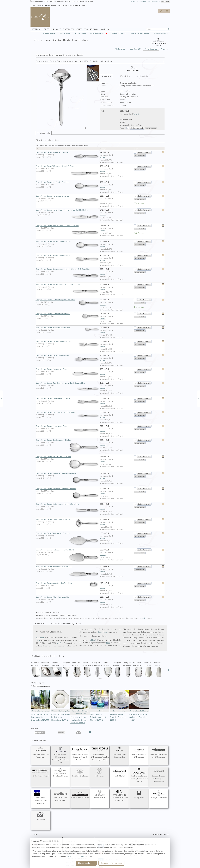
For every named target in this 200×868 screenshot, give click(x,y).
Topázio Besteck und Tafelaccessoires (139, 752)
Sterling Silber (74, 5)
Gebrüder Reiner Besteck (80, 773)
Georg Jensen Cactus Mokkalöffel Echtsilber (68, 328)
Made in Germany (99, 33)
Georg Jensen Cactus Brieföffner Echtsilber (68, 597)
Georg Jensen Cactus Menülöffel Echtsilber (68, 182)
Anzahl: (123, 128)
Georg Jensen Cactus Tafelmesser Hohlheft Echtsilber (68, 166)
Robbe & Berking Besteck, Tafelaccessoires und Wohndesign (80, 754)
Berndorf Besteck (119, 773)
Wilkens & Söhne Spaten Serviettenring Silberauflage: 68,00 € (60, 717)
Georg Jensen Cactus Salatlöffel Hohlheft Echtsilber (68, 489)
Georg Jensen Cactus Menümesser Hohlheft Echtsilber (68, 226)
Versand (136, 114)
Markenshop (120, 49)
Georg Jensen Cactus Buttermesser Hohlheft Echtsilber (68, 504)
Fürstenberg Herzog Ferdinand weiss (80, 702)
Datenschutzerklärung (75, 856)
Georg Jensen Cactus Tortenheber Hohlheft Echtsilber (68, 550)
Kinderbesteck (66, 33)
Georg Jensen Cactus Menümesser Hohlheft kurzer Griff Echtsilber (68, 210)
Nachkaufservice (161, 33)
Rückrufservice (154, 2)
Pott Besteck (100, 773)
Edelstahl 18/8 (136, 49)
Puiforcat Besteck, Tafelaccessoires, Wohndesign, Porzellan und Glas (60, 755)
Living (165, 49)
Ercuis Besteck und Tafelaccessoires (119, 752)
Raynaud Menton (119, 701)
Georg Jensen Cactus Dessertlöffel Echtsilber (68, 241)
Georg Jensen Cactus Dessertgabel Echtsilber (68, 255)
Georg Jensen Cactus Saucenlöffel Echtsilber (68, 519)
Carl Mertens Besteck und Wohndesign (119, 796)
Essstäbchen (81, 33)
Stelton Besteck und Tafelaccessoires (60, 796)
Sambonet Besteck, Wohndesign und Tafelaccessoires (159, 775)
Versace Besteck (100, 794)
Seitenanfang (160, 835)
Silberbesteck (50, 33)
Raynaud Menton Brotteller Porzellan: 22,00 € (118, 717)
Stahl (108, 643)
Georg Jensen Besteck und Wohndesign (41, 752)
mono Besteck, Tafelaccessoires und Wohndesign (41, 797)
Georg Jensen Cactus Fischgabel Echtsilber (68, 355)
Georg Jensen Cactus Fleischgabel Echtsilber (68, 426)
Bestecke (40, 5)
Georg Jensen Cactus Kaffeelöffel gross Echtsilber (68, 300)
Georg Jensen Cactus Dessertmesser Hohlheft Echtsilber (68, 285)
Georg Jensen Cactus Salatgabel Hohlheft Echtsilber (68, 473)
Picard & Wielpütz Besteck (80, 794)
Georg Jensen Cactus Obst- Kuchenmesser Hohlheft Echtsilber (68, 383)
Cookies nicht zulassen (111, 863)
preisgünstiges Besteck (140, 33)
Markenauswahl (51, 5)
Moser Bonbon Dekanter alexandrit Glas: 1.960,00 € (98, 717)
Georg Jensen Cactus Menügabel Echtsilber (68, 196)
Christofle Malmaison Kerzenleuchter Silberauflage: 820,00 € (40, 717)
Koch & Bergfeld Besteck (41, 773)
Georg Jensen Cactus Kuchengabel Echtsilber (68, 341)
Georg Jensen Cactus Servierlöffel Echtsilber (68, 457)
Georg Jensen (63, 5)
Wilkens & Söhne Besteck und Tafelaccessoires (159, 752)
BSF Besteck (41, 816)
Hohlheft (92, 640)
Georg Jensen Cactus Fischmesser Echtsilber (68, 369)
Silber (38, 640)
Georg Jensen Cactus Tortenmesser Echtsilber (68, 567)
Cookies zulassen (86, 863)
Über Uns (143, 2)
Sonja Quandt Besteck (60, 773)
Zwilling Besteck (139, 794)
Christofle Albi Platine (139, 701)
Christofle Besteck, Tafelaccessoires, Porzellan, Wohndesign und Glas (100, 754)
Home (33, 5)
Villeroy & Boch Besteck (159, 794)
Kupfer (59, 643)
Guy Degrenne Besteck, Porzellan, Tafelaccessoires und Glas (139, 775)
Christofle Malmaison (41, 701)
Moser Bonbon (100, 701)
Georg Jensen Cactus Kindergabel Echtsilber (68, 398)
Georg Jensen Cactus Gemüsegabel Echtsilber (68, 440)
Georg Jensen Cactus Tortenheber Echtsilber (68, 533)
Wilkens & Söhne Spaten (60, 701)
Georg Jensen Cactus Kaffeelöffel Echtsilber (68, 314)
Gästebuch (134, 2)
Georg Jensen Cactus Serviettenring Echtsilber (68, 583)
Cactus (83, 5)
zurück (36, 835)
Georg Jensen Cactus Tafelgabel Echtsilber (68, 152)
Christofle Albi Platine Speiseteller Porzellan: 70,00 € (138, 717)
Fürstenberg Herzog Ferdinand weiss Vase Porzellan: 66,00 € (79, 720)
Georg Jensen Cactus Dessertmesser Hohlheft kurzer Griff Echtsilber (68, 269)
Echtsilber (40, 637)
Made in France (119, 33)
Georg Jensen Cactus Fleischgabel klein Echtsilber (68, 412)
